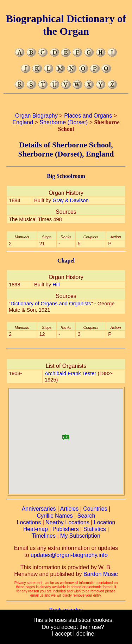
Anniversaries (39, 509)
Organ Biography (36, 116)
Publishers (66, 529)
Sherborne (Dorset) (64, 122)
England (23, 122)
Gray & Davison (71, 200)
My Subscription (80, 536)
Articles (69, 509)
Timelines (44, 536)
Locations (29, 522)
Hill (56, 285)
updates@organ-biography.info (69, 555)
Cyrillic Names (55, 516)
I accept (62, 634)
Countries (95, 509)
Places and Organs (88, 116)
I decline (84, 634)
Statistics (95, 529)
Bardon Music (101, 574)
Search (86, 516)
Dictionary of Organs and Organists (51, 304)
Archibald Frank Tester (70, 373)
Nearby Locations (67, 522)
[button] (66, 435)
